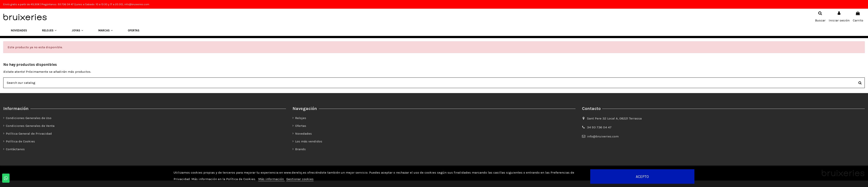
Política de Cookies (20, 141)
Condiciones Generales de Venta (30, 126)
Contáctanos (15, 149)
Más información (271, 179)
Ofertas (301, 126)
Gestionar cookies (300, 179)
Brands (300, 149)
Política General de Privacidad (29, 134)
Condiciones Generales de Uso (29, 118)
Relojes (301, 118)
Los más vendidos (309, 141)
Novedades (303, 134)
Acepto (642, 177)
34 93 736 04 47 (599, 127)
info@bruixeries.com (603, 136)
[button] (49, 31)
